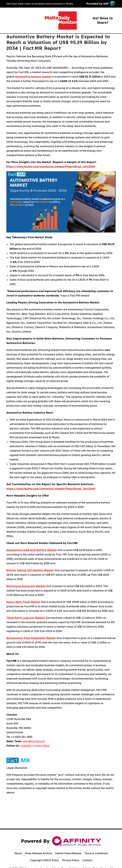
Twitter (37, 746)
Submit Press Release (68, 853)
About (18, 853)
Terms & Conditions (96, 853)
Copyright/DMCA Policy (44, 860)
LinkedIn (26, 746)
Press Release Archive (39, 853)
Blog (47, 746)
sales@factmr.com (34, 741)
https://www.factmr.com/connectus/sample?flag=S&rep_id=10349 (51, 167)
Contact (87, 860)
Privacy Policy (71, 860)
